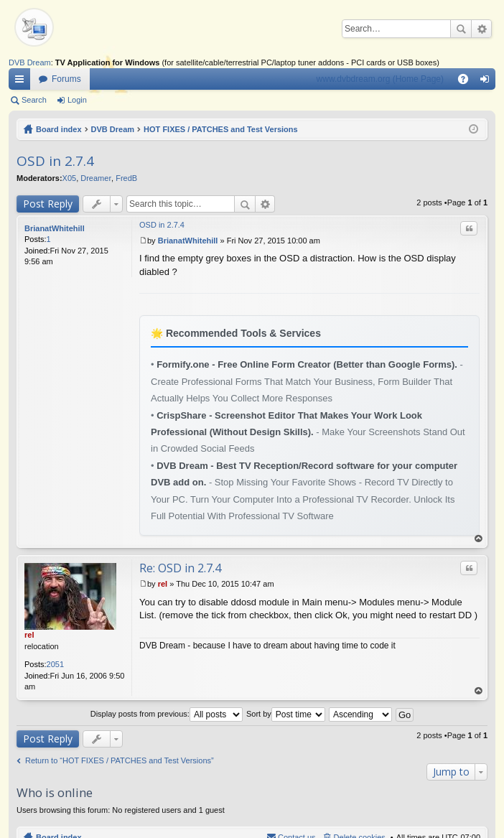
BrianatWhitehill (55, 228)
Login (77, 100)
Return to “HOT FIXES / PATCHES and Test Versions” (120, 760)
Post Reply (48, 204)
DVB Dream (30, 62)
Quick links (22, 82)
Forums (66, 79)
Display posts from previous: (167, 714)
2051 (55, 664)
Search (461, 29)
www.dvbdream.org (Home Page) (380, 79)
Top (479, 539)
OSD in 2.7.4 (55, 161)
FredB (126, 178)
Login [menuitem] (488, 82)
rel (29, 635)
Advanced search (481, 29)
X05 (70, 178)
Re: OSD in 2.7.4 (180, 568)
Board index (59, 129)
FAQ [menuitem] (468, 82)
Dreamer (96, 178)
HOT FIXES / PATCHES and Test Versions (221, 129)
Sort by (286, 714)
